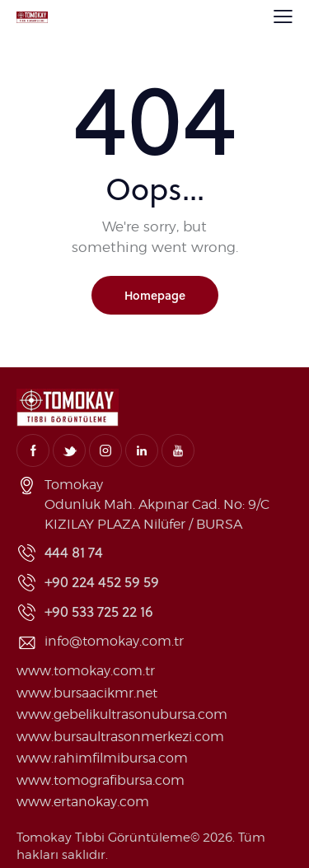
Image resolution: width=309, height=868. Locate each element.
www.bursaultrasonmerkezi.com (120, 737)
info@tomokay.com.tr (114, 641)
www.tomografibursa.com (101, 780)
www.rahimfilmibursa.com (102, 758)
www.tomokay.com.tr (86, 671)
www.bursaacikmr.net (87, 693)
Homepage (155, 295)
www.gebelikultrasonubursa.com (122, 714)
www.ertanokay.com (83, 802)
